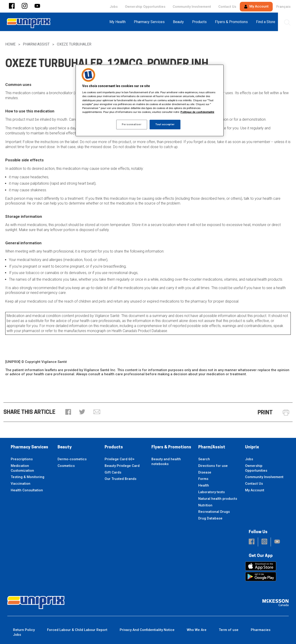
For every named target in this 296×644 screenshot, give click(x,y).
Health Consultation (27, 490)
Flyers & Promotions (171, 447)
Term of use (229, 630)
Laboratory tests (211, 492)
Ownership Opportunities (145, 7)
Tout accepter (165, 124)
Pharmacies (261, 630)
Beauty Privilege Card (122, 466)
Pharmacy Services (29, 447)
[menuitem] (119, 22)
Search (204, 459)
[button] (12, 6)
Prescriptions (22, 459)
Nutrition (205, 505)
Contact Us (227, 7)
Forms (203, 479)
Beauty (65, 447)
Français (283, 7)
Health (204, 485)
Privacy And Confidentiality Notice (147, 630)
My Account (256, 6)
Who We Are (197, 630)
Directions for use (213, 466)
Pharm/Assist (36, 44)
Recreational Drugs (214, 512)
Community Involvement (192, 7)
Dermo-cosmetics (72, 459)
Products (114, 447)
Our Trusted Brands (120, 479)
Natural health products (218, 499)
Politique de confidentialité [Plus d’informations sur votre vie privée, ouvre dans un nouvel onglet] (197, 112)
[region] (150, 100)
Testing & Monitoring (28, 477)
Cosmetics (66, 466)
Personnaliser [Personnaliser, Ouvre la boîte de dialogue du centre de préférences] (132, 124)
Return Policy (24, 630)
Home (10, 44)
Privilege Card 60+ (120, 459)
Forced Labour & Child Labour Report (77, 630)
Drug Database (210, 518)
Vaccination (21, 484)
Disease (205, 472)
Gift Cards (113, 472)
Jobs (114, 7)
